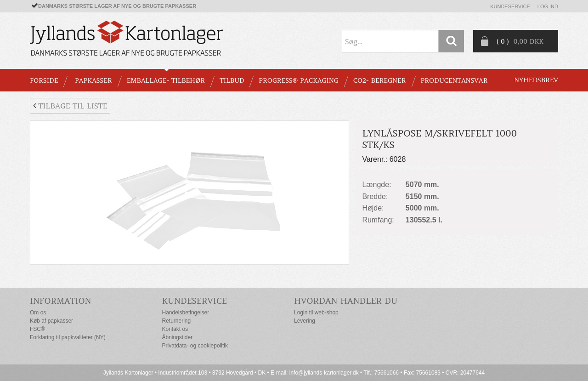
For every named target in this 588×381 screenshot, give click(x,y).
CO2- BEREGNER (380, 80)
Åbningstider (178, 337)
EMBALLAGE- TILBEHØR (166, 80)
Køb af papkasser (51, 321)
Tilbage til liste (70, 106)
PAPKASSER (93, 80)
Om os (38, 313)
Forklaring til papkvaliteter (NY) (68, 337)
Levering (305, 321)
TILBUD (232, 80)
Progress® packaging (299, 80)
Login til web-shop (316, 313)
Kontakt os (175, 329)
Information (61, 301)
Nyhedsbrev (536, 80)
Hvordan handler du (346, 301)
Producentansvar (454, 80)
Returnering (177, 321)
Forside (44, 80)
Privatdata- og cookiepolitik (195, 346)
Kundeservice (510, 6)
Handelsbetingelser (186, 313)
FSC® (37, 329)
